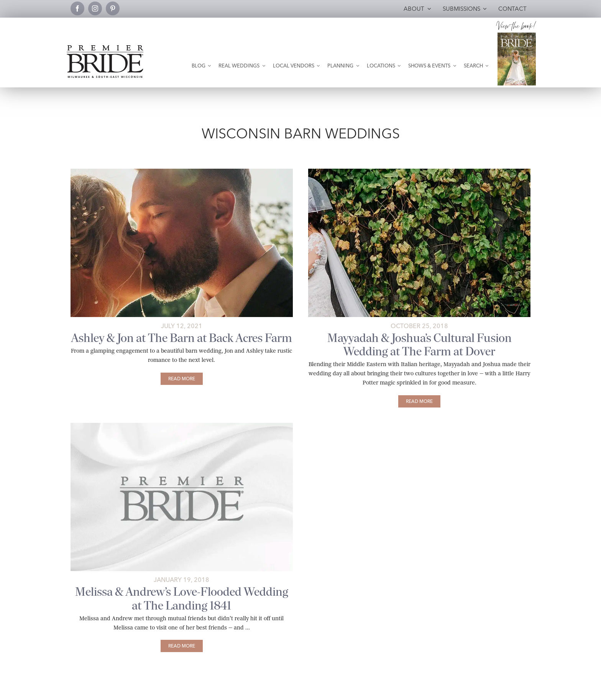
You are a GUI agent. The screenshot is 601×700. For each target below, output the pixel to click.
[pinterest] (113, 8)
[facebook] (77, 8)
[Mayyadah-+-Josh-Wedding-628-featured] (419, 172)
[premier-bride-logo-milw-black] (105, 48)
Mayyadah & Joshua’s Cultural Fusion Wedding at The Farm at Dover (420, 345)
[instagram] (95, 8)
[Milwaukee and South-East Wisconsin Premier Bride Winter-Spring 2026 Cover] (517, 35)
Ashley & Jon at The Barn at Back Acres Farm (182, 338)
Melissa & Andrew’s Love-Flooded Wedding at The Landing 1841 (182, 598)
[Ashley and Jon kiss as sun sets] (182, 172)
